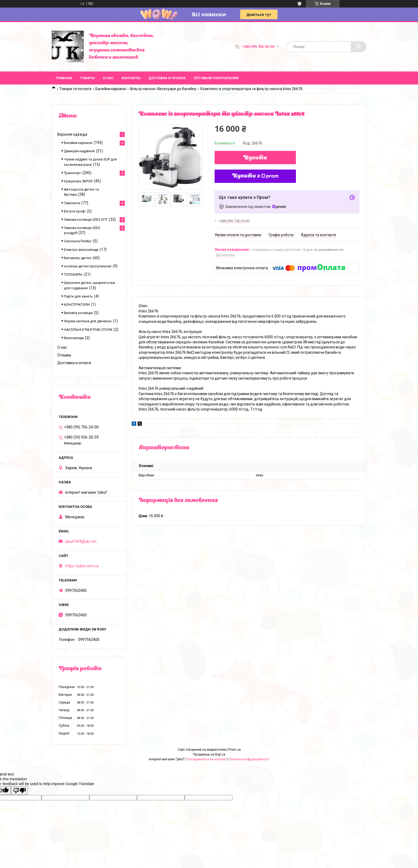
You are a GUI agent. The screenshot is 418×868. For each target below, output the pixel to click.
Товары (87, 78)
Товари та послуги (75, 89)
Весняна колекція (78, 313)
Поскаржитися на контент (206, 759)
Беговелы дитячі (78, 258)
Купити (255, 158)
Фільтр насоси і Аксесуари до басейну (163, 89)
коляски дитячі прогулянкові (88, 266)
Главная (64, 78)
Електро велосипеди (81, 250)
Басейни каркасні (111, 89)
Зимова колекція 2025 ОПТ (86, 220)
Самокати (72, 203)
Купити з (255, 176)
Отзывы (64, 355)
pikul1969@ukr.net (81, 541)
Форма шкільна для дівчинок (88, 321)
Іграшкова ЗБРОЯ (78, 181)
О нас (108, 78)
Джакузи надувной (79, 151)
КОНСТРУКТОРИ (77, 305)
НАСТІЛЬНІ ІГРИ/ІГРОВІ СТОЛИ (88, 330)
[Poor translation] (19, 791)
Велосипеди (74, 338)
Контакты (131, 78)
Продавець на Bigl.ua (209, 754)
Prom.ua (235, 750)
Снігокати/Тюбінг (78, 241)
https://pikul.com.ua (82, 566)
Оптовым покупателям (216, 78)
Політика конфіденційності (249, 759)
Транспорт (73, 173)
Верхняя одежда (72, 134)
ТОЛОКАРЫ (73, 274)
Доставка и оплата (167, 78)
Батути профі (75, 211)
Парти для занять (78, 296)
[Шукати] (359, 47)
